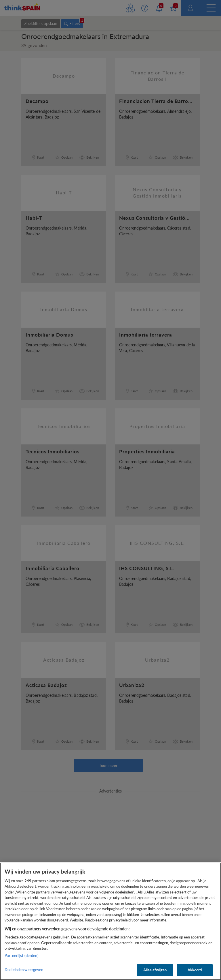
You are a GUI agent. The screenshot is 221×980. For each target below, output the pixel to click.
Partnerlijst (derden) (22, 955)
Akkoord (195, 970)
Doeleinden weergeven (24, 970)
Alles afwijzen (155, 970)
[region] (110, 921)
